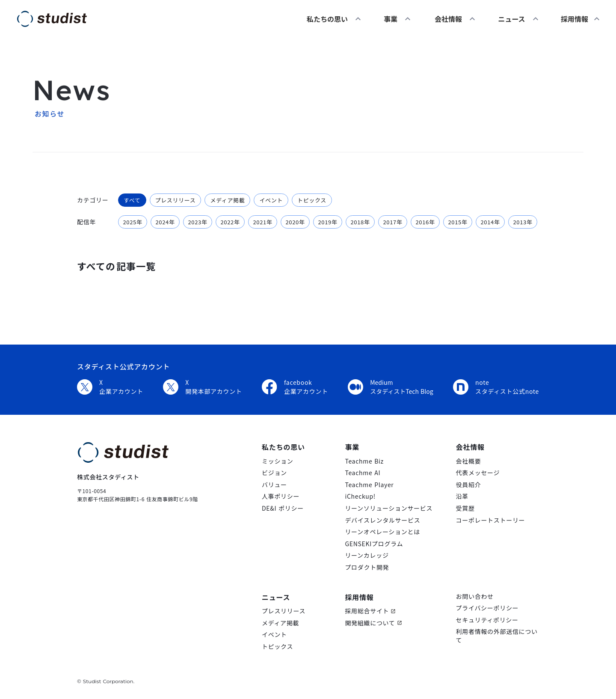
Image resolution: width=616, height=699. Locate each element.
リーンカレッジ (367, 555)
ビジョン (274, 473)
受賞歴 (465, 508)
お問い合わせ (475, 596)
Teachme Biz (364, 461)
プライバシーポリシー (487, 608)
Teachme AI (363, 473)
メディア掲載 (280, 623)
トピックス (277, 647)
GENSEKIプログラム (374, 544)
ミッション (278, 461)
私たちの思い (327, 19)
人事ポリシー (281, 496)
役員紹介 (469, 485)
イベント (274, 635)
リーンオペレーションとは (382, 532)
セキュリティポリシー (487, 620)
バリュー (274, 485)
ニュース (511, 19)
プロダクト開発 (367, 567)
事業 (391, 19)
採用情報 (359, 597)
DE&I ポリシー (283, 508)
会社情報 (448, 19)
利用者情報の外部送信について (497, 636)
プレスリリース (284, 611)
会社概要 (469, 461)
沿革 (462, 496)
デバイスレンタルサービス (382, 520)
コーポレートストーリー (491, 520)
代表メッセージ (478, 473)
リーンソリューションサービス (389, 508)
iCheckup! (360, 496)
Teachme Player (369, 485)
